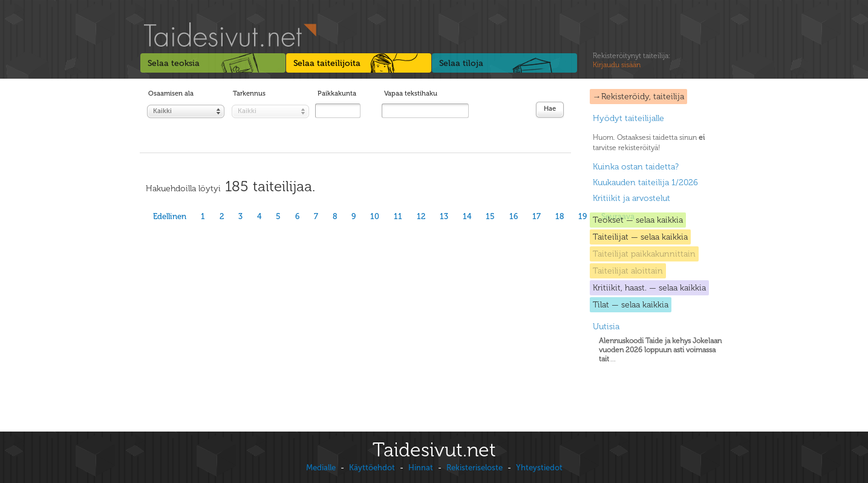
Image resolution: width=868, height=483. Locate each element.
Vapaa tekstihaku (411, 94)
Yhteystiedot (539, 468)
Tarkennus (249, 94)
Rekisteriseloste (475, 468)
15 (490, 216)
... (660, 350)
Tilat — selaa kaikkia (631, 305)
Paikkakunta (337, 94)
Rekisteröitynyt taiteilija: (631, 61)
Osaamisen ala (171, 94)
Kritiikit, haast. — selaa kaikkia (649, 288)
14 (467, 216)
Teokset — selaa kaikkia (638, 220)
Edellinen (170, 216)
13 (444, 216)
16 (514, 216)
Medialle (321, 468)
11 (398, 216)
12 (421, 216)
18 (560, 216)
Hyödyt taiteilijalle (628, 118)
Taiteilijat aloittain (628, 271)
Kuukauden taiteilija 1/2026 (645, 182)
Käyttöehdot (372, 468)
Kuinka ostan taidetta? (636, 167)
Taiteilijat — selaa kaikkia (640, 237)
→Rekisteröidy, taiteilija (638, 97)
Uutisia (606, 327)
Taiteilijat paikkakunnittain (644, 254)
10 (375, 216)
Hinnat (421, 468)
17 (537, 216)
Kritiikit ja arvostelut (631, 198)
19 (582, 216)
